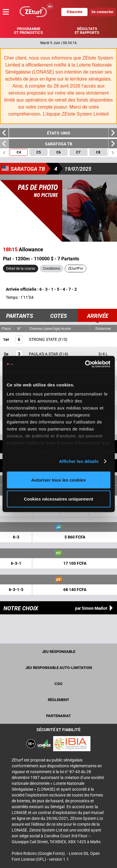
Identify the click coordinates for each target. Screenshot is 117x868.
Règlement (58, 700)
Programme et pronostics (29, 31)
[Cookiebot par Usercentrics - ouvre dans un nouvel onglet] (85, 364)
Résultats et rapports (87, 31)
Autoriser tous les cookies (59, 480)
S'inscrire (74, 12)
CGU (58, 684)
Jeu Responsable (59, 652)
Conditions (51, 269)
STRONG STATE (43, 339)
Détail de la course (21, 269)
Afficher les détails (79, 461)
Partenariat (58, 716)
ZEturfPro (76, 269)
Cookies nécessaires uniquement (59, 499)
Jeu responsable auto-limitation (59, 668)
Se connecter (102, 12)
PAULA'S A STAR (44, 354)
